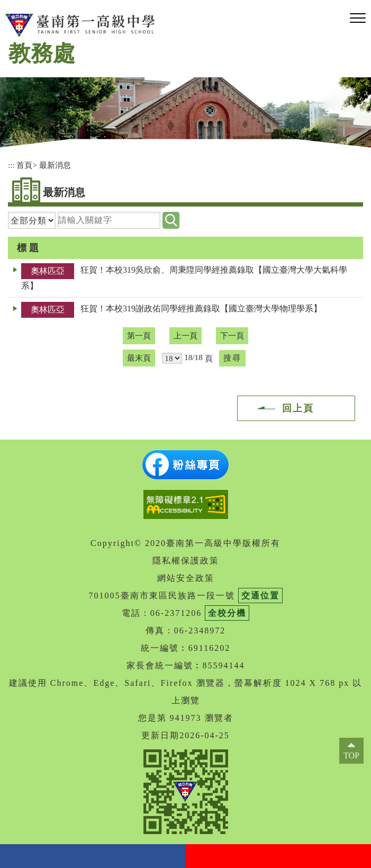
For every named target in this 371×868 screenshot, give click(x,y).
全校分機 (227, 613)
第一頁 (139, 335)
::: (11, 165)
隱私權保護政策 (186, 561)
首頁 (24, 165)
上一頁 (185, 335)
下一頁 (232, 335)
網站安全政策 (186, 578)
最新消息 (55, 165)
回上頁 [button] (298, 408)
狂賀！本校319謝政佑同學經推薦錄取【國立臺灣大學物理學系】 (201, 308)
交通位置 (260, 596)
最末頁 (139, 358)
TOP (351, 755)
